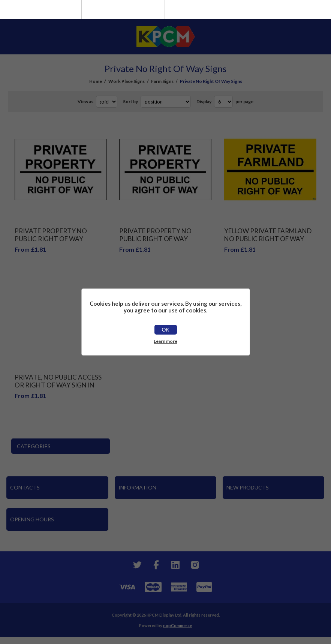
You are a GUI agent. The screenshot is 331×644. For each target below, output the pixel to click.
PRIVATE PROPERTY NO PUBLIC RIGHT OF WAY (51, 235)
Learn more (165, 341)
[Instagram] (195, 565)
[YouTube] (175, 565)
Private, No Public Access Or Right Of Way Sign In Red (58, 385)
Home (96, 81)
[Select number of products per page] (223, 102)
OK (165, 330)
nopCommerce (177, 625)
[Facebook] (156, 565)
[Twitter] (136, 565)
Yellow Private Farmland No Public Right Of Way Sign (268, 239)
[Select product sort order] (166, 102)
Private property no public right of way (155, 235)
